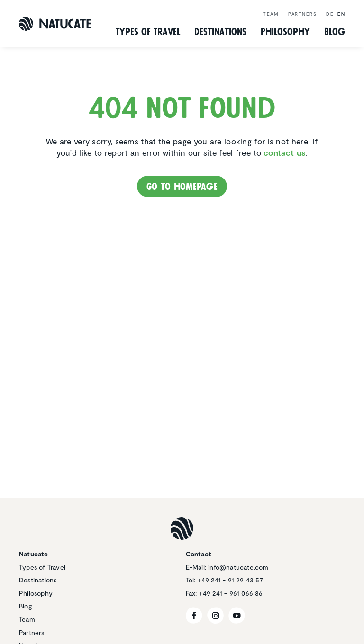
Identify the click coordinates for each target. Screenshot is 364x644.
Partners (302, 14)
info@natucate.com (238, 567)
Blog (335, 32)
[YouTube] (237, 615)
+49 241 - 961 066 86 (231, 593)
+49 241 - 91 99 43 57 (230, 580)
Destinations (38, 580)
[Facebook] (194, 615)
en (341, 14)
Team (271, 14)
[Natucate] (55, 24)
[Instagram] (215, 615)
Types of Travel (148, 32)
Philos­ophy (285, 32)
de (330, 14)
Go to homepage (182, 187)
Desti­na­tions (220, 32)
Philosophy (36, 593)
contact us (284, 152)
